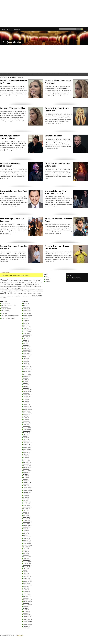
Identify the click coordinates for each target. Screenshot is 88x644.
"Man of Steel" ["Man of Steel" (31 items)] (8, 283)
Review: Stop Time (5, 310)
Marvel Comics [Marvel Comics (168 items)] (11, 293)
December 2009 (26, 620)
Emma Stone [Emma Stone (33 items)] (34, 289)
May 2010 (25, 611)
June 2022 (25, 380)
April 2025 (25, 323)
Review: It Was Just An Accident (8, 319)
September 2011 (26, 585)
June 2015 (25, 512)
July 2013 (25, 548)
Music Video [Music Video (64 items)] (23, 293)
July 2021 (25, 398)
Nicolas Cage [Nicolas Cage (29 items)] (38, 293)
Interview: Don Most (54, 136)
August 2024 (26, 337)
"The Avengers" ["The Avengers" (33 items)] (38, 283)
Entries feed (48, 278)
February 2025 (26, 327)
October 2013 (26, 543)
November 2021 (26, 391)
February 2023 (26, 366)
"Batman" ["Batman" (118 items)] (4, 280)
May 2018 (25, 457)
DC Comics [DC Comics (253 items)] (12, 289)
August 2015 (26, 509)
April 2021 (25, 403)
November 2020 (26, 409)
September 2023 (26, 355)
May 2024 (25, 342)
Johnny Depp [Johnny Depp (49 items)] (26, 291)
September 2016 (26, 491)
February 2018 (26, 462)
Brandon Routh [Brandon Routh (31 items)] (7, 286)
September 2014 (26, 525)
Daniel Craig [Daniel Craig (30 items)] (3, 289)
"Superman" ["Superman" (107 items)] (30, 282)
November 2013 (26, 542)
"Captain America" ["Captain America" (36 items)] (13, 280)
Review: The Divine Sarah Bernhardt (9, 305)
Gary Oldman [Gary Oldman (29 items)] (40, 289)
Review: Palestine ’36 (6, 304)
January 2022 (26, 388)
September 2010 (26, 605)
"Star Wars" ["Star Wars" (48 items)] (21, 283)
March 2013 (26, 555)
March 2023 (26, 365)
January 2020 (26, 424)
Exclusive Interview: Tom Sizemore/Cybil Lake (56, 192)
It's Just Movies (12, 42)
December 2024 (26, 330)
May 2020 (25, 419)
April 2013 (25, 553)
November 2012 (26, 562)
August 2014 (26, 527)
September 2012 (26, 565)
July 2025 (25, 319)
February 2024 (26, 347)
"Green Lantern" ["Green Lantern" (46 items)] (28, 280)
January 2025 (26, 328)
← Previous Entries (5, 273)
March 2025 (26, 325)
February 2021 (26, 406)
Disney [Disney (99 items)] (21, 289)
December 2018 (26, 446)
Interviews (24, 74)
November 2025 (26, 312)
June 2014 (25, 530)
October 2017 (26, 469)
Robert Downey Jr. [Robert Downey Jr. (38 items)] (7, 296)
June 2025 (25, 320)
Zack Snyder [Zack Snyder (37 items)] (3, 298)
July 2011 (25, 588)
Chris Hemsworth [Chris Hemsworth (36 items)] (21, 286)
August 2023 (26, 357)
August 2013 (26, 547)
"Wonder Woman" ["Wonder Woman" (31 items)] (18, 285)
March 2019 (26, 441)
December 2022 (26, 370)
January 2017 (26, 484)
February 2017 (26, 482)
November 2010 (26, 601)
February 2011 (26, 596)
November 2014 (26, 522)
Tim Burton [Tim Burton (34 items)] (22, 296)
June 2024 (25, 340)
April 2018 (25, 459)
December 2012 (26, 560)
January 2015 (26, 519)
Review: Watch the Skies (6, 312)
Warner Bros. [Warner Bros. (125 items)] (37, 296)
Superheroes (61, 74)
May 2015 (25, 514)
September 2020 (26, 413)
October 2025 (26, 314)
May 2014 (25, 532)
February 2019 (26, 443)
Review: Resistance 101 (6, 309)
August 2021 (26, 396)
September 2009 (26, 625)
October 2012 (26, 563)
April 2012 (25, 573)
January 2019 (26, 444)
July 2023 (25, 358)
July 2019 (25, 434)
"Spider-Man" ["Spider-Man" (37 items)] (14, 283)
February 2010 (26, 616)
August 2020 (26, 414)
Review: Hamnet (4, 307)
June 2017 (25, 476)
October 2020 (26, 411)
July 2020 (25, 416)
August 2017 (26, 472)
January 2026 (26, 309)
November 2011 (26, 582)
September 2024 (26, 335)
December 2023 (26, 350)
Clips (2, 74)
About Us (9, 29)
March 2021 (26, 405)
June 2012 (25, 570)
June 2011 (25, 590)
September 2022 (26, 375)
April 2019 (25, 439)
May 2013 (25, 552)
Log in (46, 276)
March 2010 (26, 615)
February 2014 (26, 537)
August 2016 (26, 492)
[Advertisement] (44, 13)
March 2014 (26, 535)
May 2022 (25, 381)
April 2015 (25, 515)
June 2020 (25, 418)
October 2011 (26, 583)
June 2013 (25, 550)
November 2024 (26, 332)
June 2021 (25, 400)
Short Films (54, 74)
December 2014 (26, 520)
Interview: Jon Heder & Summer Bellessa (10, 137)
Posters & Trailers (41, 74)
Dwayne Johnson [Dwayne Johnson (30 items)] (27, 289)
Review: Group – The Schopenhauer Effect (10, 315)
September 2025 (26, 315)
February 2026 (26, 307)
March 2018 (26, 461)
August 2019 (26, 433)
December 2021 (26, 390)
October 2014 (26, 524)
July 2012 (25, 568)
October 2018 (26, 449)
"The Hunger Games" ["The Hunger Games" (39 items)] (5, 284)
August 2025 (26, 317)
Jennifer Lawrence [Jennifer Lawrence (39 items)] (18, 291)
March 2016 (26, 500)
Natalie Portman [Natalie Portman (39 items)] (31, 293)
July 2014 (25, 529)
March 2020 (26, 421)
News (29, 74)
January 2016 (26, 504)
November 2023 (26, 352)
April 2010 (25, 613)
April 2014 (25, 534)
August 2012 (26, 567)
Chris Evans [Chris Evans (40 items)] (14, 286)
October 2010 (26, 603)
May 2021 (25, 401)
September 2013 (26, 545)
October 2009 (26, 623)
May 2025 (25, 322)
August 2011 (26, 586)
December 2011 (26, 580)
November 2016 (26, 487)
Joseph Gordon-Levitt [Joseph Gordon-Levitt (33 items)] (35, 291)
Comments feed (48, 280)
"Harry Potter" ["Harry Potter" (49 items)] (37, 280)
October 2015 (26, 505)
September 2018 (26, 451)
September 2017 (26, 471)
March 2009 (26, 628)
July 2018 (25, 454)
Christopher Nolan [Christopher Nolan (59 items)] (31, 286)
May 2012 (25, 572)
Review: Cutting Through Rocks (8, 317)
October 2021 (26, 393)
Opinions (34, 74)
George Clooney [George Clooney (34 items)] (4, 291)
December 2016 (26, 486)
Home (3, 29)
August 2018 (26, 452)
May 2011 (25, 591)
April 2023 (25, 363)
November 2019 (26, 428)
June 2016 (25, 495)
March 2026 (26, 305)
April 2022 (25, 383)
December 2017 (26, 466)
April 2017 (25, 479)
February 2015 (26, 517)
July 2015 (25, 510)
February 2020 (26, 423)
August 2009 (26, 626)
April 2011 (25, 593)
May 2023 (25, 362)
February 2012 (26, 577)
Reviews (48, 74)
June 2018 (25, 456)
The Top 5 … (68, 74)
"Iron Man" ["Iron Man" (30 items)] (2, 283)
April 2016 (25, 499)
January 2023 (26, 368)
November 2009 (26, 621)
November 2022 (26, 371)
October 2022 (26, 373)
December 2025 (26, 310)
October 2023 (26, 353)
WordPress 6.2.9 (20, 635)
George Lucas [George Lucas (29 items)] (10, 291)
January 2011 (26, 598)
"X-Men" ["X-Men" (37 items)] (24, 285)
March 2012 (26, 575)
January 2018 (26, 464)
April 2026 (25, 304)
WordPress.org (48, 281)
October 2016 (26, 489)
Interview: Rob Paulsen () (10, 165)
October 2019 (26, 429)
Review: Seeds (4, 314)
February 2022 (26, 386)
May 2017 (25, 477)
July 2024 (25, 338)
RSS (85, 29)
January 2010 (26, 618)
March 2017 (26, 481)
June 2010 (25, 610)
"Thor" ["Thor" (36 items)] (12, 285)
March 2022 (26, 385)
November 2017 (26, 467)
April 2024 (25, 343)
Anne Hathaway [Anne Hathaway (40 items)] (30, 284)
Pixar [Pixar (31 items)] (1, 296)
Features (18, 74)
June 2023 (25, 360)
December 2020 (26, 408)
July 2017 (25, 474)
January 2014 (26, 539)
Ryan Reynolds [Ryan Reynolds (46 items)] (16, 296)
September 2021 (26, 395)
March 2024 (26, 345)
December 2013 (26, 540)
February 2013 (26, 557)
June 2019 (25, 436)
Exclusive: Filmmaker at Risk (12, 108)
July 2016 (25, 494)
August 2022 (26, 376)
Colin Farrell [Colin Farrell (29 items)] (40, 286)
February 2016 (26, 502)
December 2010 (26, 600)
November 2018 (26, 448)
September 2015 (26, 507)
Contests (7, 74)
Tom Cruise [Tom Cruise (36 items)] (28, 296)
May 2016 (25, 497)
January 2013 (26, 558)
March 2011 (26, 595)
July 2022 (25, 378)
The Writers (17, 29)
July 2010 (25, 608)
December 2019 (26, 426)
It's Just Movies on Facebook (74, 278)
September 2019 (26, 431)
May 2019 (25, 438)
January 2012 (26, 578)
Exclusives (12, 74)
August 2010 (26, 606)
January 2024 (26, 348)
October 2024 (26, 333)
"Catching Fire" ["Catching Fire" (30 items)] (21, 280)
